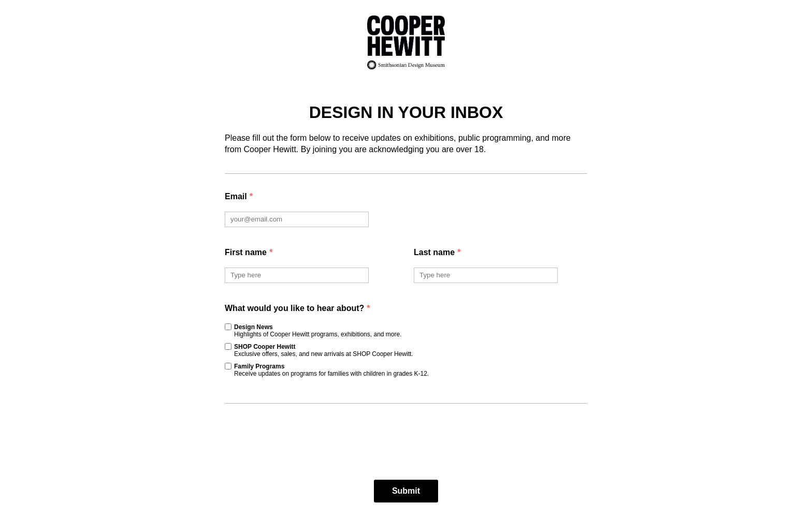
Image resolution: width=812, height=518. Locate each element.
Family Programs (331, 370)
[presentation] (406, 442)
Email (239, 196)
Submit (406, 491)
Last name (437, 252)
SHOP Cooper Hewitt (324, 350)
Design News (318, 331)
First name (249, 252)
